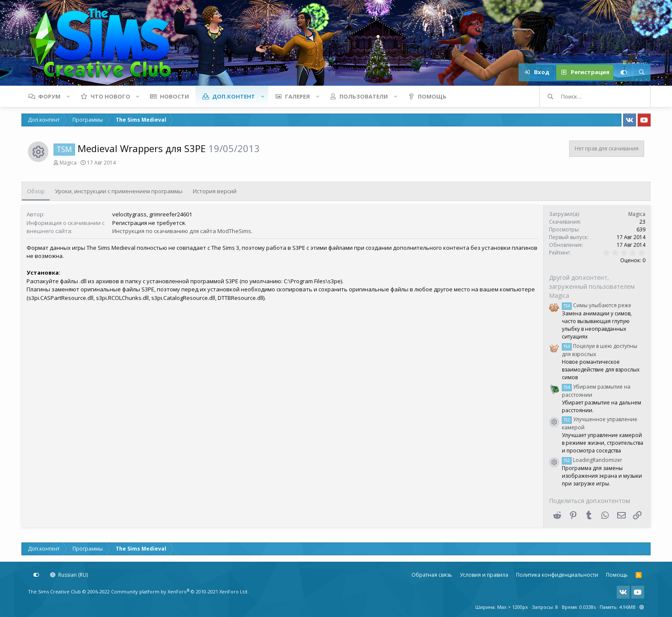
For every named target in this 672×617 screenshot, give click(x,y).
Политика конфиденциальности (557, 575)
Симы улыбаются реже (597, 305)
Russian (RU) (69, 575)
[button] (68, 96)
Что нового (110, 96)
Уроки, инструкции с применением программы (119, 191)
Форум (49, 96)
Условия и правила (484, 575)
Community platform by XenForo (180, 592)
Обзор (36, 191)
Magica (68, 163)
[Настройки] (624, 72)
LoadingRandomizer (592, 460)
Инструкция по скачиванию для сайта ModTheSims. (182, 231)
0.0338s (588, 607)
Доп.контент (234, 96)
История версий (215, 191)
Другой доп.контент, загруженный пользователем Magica (592, 286)
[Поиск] (642, 72)
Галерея (297, 96)
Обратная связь (432, 575)
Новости (174, 96)
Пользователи (364, 96)
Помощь (432, 96)
